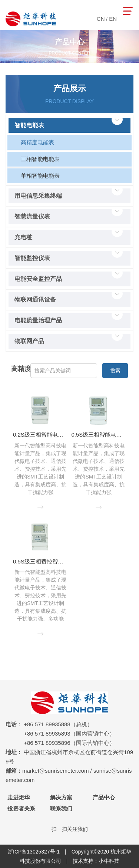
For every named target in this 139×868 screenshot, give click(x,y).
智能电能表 (29, 125)
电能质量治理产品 (38, 320)
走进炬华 (19, 797)
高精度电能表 (37, 142)
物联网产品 (29, 341)
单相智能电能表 (40, 176)
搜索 (115, 371)
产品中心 (104, 797)
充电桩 (23, 237)
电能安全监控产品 (38, 279)
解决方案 (61, 797)
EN (113, 19)
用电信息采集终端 (38, 196)
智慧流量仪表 (32, 216)
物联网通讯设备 (35, 300)
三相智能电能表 (40, 159)
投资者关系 (21, 808)
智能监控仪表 (32, 258)
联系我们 (61, 808)
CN (101, 19)
